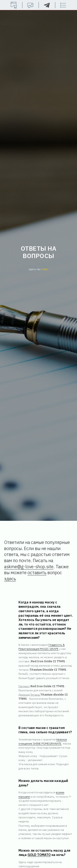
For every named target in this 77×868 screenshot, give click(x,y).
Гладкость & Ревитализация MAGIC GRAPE (42, 647)
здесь (10, 579)
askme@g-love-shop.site (29, 567)
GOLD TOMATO (39, 855)
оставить (37, 572)
